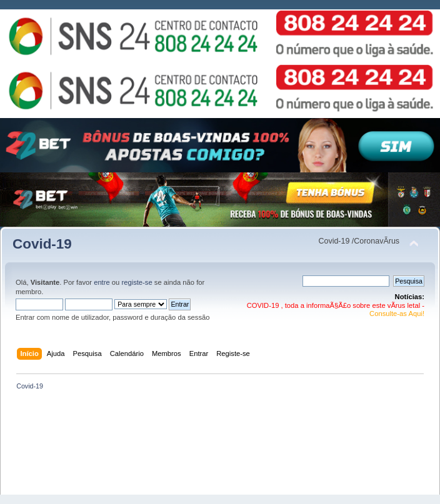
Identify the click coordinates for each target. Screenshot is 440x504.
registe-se (137, 282)
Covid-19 (42, 244)
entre (102, 282)
